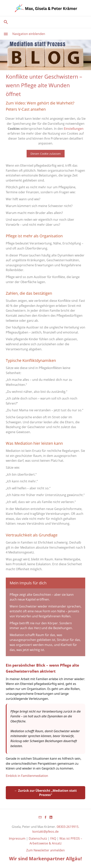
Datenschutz (38, 838)
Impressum (18, 838)
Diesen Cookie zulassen (46, 154)
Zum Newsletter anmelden (45, 850)
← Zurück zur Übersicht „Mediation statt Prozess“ (45, 793)
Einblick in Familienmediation (27, 776)
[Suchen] (45, 22)
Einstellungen (74, 129)
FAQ (53, 838)
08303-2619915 (68, 827)
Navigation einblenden (29, 34)
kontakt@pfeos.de (45, 832)
